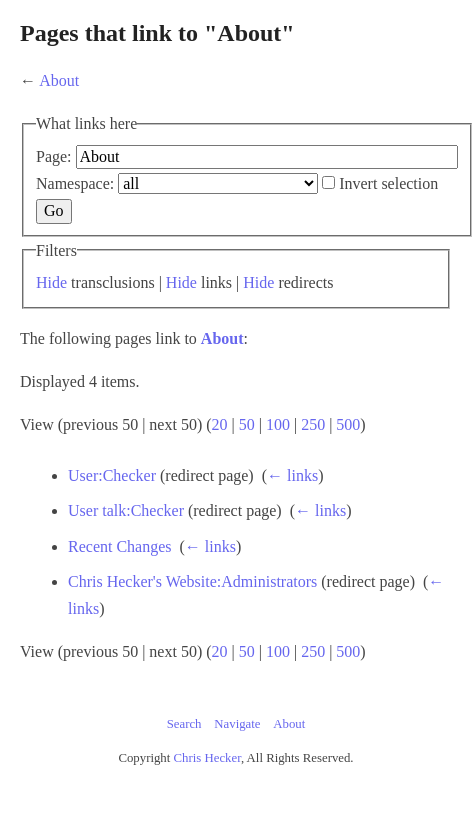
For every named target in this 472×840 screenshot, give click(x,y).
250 (313, 424)
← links (292, 475)
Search (184, 724)
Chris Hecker (207, 758)
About (59, 80)
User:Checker (112, 475)
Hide (51, 282)
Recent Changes (120, 546)
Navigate (237, 724)
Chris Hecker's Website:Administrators (192, 581)
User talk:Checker (126, 510)
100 (278, 424)
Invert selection (388, 183)
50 (247, 424)
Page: (54, 156)
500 (348, 424)
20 (220, 424)
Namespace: (75, 183)
